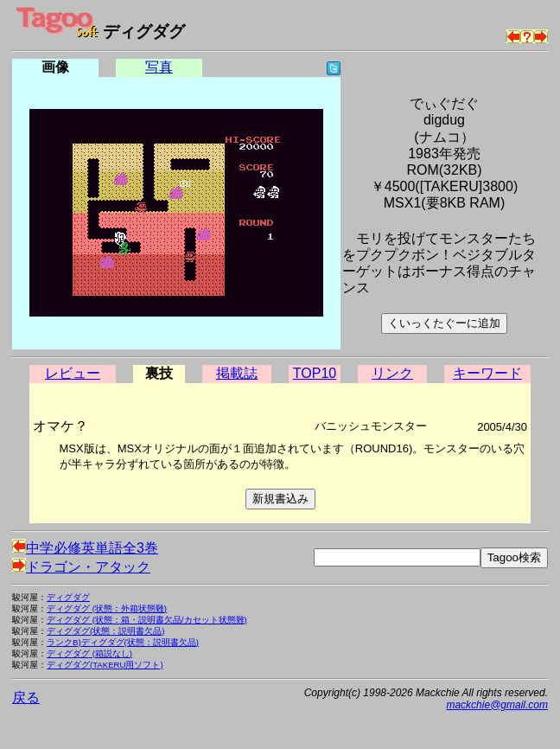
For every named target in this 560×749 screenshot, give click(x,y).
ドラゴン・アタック (81, 567)
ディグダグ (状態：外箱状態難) (107, 608)
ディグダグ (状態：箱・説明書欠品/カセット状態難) (147, 620)
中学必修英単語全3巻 (85, 548)
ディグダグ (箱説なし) (89, 653)
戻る (26, 698)
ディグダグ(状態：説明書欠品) (105, 631)
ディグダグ (68, 597)
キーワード (487, 373)
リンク (392, 373)
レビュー (73, 373)
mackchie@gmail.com (497, 705)
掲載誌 (237, 373)
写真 (159, 67)
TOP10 (315, 373)
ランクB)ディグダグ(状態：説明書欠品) (123, 642)
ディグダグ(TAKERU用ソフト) (105, 665)
